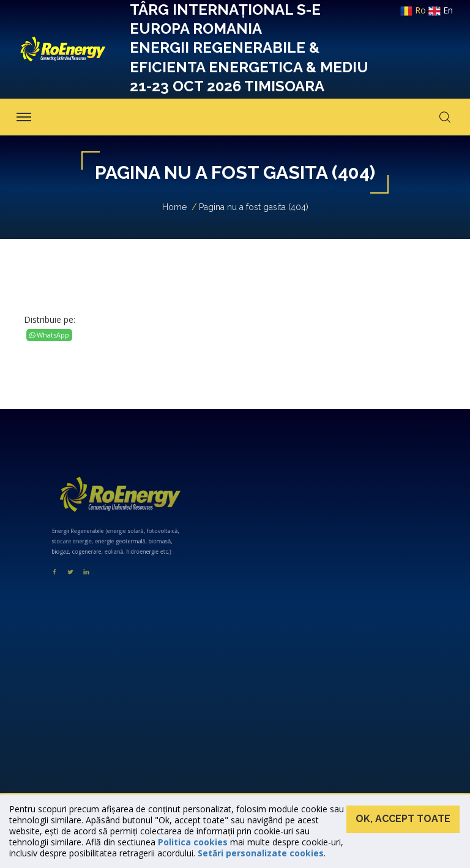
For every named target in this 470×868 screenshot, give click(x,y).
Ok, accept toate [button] (403, 819)
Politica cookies (193, 842)
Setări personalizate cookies (261, 853)
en (441, 10)
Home (174, 207)
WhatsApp (49, 335)
